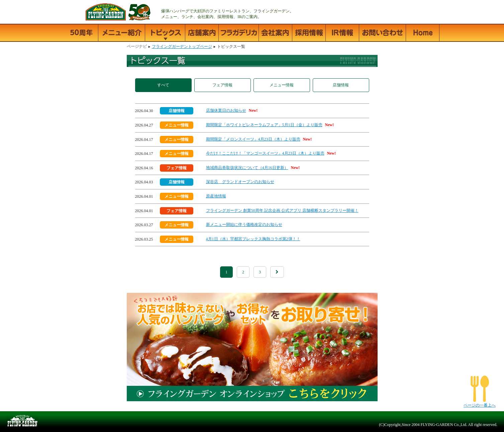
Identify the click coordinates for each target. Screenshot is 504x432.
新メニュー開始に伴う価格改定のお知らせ (244, 225)
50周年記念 (82, 33)
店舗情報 (202, 33)
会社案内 (276, 33)
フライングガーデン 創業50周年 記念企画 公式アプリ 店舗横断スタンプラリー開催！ (282, 210)
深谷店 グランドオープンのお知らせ (240, 182)
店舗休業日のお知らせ (226, 110)
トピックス (165, 33)
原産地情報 (216, 196)
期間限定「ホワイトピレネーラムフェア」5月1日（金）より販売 (264, 125)
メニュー (122, 33)
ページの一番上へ (480, 405)
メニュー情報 (282, 85)
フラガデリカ (239, 33)
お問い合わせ (383, 33)
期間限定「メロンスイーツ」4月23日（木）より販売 (253, 139)
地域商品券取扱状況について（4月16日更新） (247, 168)
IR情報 (342, 33)
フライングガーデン (76, 12)
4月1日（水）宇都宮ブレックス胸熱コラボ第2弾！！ (253, 239)
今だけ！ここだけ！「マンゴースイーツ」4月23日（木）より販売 (265, 153)
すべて (163, 85)
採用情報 (309, 33)
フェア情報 (222, 85)
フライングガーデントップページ (423, 33)
